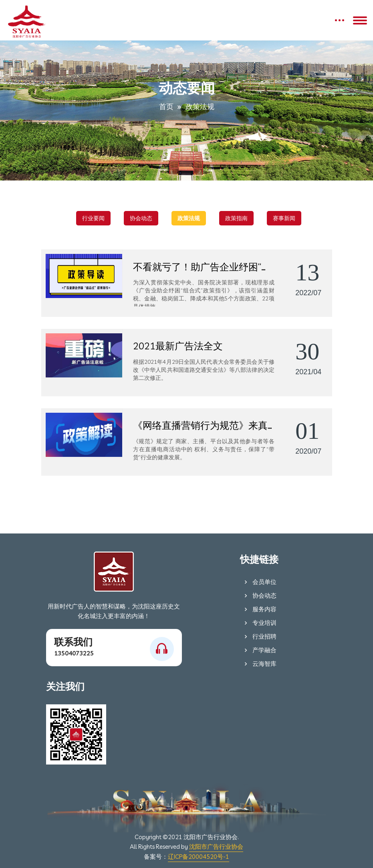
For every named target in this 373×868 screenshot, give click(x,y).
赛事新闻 (284, 218)
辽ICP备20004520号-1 (199, 857)
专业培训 (259, 623)
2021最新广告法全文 (178, 346)
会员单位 (259, 582)
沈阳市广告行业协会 (216, 847)
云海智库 (259, 664)
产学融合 (259, 650)
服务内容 (259, 609)
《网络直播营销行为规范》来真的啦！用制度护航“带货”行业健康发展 (204, 425)
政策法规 (189, 218)
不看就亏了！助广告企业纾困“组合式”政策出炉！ (204, 267)
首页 (166, 106)
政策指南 (236, 218)
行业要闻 (93, 218)
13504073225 (74, 653)
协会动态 (141, 218)
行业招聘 (259, 636)
